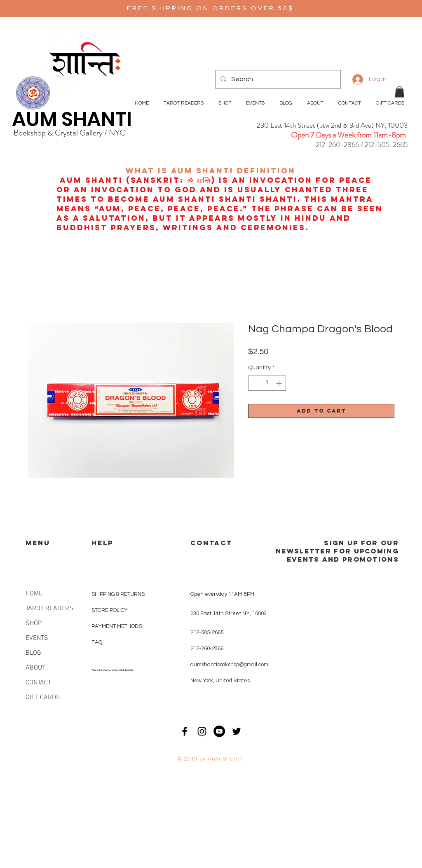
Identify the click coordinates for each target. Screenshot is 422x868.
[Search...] (277, 79)
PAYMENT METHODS (117, 626)
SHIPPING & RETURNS (118, 594)
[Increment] (280, 383)
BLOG (33, 653)
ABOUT (35, 668)
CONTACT (38, 683)
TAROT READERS (49, 609)
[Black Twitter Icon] (237, 731)
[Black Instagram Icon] (202, 731)
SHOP (34, 623)
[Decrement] (254, 383)
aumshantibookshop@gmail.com (229, 665)
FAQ (97, 642)
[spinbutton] (267, 383)
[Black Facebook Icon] (185, 731)
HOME (34, 594)
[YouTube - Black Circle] (219, 731)
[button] (400, 92)
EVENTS (37, 638)
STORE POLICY (110, 610)
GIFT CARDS (43, 698)
